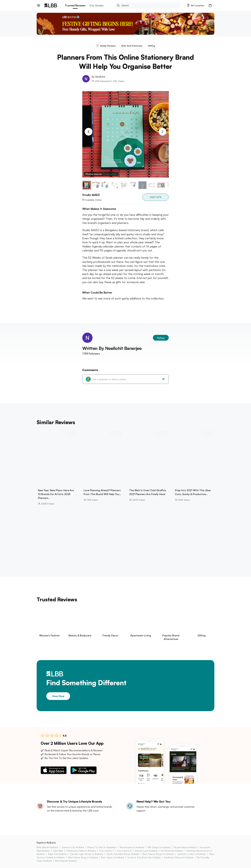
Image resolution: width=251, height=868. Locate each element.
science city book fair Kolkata (144, 857)
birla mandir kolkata (47, 847)
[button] (196, 5)
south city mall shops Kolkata (123, 854)
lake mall (58, 851)
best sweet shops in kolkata (158, 854)
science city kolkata (73, 847)
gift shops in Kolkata (159, 847)
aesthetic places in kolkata (179, 857)
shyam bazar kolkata (185, 847)
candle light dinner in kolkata (87, 854)
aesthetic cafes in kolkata (191, 854)
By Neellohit (98, 77)
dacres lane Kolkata (146, 851)
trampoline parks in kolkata (81, 851)
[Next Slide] (162, 132)
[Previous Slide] (89, 132)
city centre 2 (124, 851)
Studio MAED (110, 174)
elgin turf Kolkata (57, 854)
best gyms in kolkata (113, 857)
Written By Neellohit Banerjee (112, 348)
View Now (58, 696)
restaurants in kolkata (132, 847)
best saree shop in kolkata (83, 857)
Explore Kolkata (46, 843)
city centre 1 (106, 851)
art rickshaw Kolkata (172, 851)
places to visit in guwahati (102, 847)
